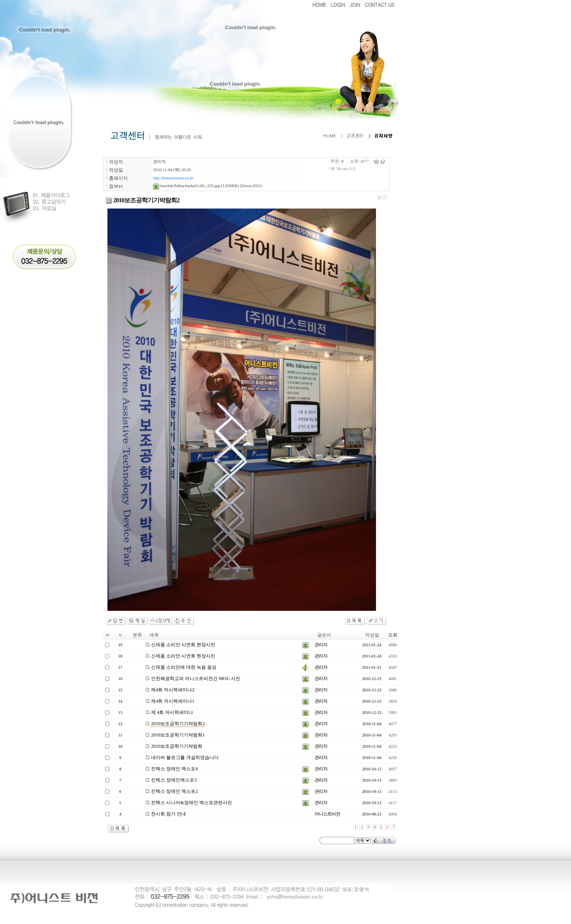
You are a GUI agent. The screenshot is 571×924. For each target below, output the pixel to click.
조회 (393, 635)
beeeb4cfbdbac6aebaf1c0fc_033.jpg (186, 186)
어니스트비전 (327, 814)
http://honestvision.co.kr (173, 178)
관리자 (159, 162)
